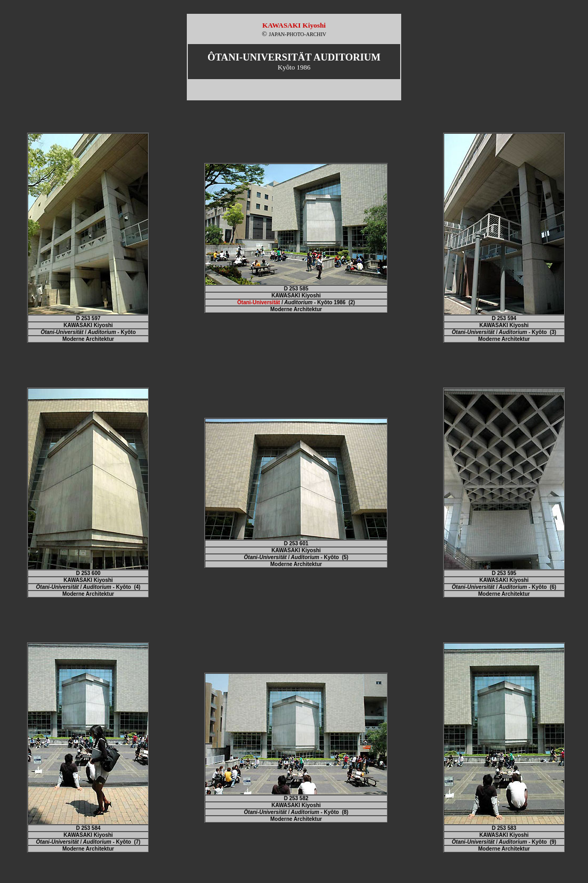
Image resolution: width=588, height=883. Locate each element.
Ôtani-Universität (259, 302)
